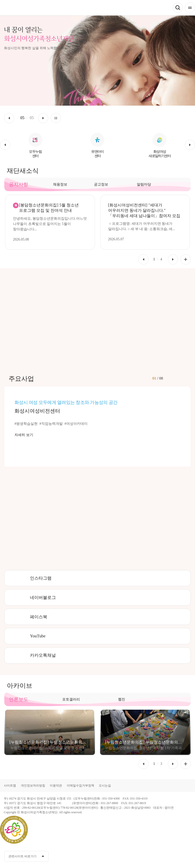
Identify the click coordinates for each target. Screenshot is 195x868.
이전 (9, 118)
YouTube (38, 636)
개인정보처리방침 (33, 786)
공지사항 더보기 (186, 259)
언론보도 (19, 699)
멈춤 (56, 118)
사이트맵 (10, 786)
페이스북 (39, 617)
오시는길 (105, 786)
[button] (5, 145)
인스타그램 (41, 578)
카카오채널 (159, 856)
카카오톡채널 (43, 655)
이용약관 (56, 786)
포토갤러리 (71, 699)
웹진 (122, 699)
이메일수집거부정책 (80, 786)
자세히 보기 (24, 435)
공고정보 (101, 184)
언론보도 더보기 (186, 764)
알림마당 (144, 184)
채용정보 (60, 184)
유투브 (168, 856)
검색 (178, 8)
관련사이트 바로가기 (22, 856)
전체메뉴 (190, 8)
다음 (43, 118)
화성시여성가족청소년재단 (28, 8)
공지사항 (19, 184)
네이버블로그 (43, 598)
